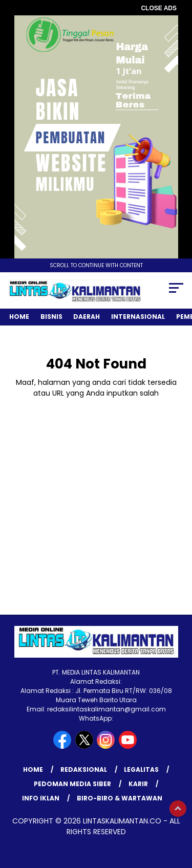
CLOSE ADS (159, 8)
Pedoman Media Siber (72, 784)
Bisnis (51, 317)
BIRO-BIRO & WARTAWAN (120, 798)
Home (19, 317)
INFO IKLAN (41, 798)
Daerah (87, 317)
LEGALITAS (141, 769)
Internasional (138, 317)
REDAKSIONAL (84, 769)
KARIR (138, 784)
